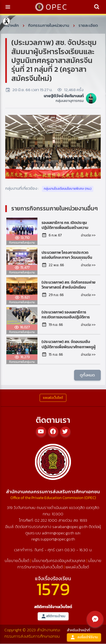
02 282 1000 (47, 520)
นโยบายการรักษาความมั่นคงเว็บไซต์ (59, 564)
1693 (83, 520)
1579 (53, 589)
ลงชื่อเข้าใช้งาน (84, 637)
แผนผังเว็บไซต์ (77, 567)
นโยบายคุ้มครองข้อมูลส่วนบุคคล (59, 560)
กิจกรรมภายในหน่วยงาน (49, 25)
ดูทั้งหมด (87, 375)
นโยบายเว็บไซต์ (17, 560)
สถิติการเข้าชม (53, 616)
